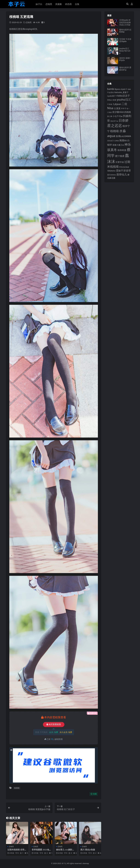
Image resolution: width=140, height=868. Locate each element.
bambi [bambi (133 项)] (111, 89)
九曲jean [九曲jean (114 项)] (117, 104)
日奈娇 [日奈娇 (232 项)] (124, 120)
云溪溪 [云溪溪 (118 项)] (117, 108)
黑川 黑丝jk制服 (88, 849)
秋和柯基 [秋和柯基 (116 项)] (122, 150)
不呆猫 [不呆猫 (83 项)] (110, 104)
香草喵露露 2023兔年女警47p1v (41, 851)
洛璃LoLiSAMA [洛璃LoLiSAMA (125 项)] (123, 136)
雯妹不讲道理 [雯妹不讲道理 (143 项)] (123, 170)
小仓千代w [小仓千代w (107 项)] (118, 116)
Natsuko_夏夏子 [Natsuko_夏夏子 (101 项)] (121, 92)
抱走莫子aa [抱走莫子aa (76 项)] (114, 121)
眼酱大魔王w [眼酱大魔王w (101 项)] (118, 145)
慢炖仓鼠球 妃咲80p (125, 31)
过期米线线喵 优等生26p (17, 851)
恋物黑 (29, 22)
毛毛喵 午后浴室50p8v (125, 40)
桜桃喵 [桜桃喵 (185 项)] (115, 131)
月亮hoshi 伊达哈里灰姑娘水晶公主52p (125, 22)
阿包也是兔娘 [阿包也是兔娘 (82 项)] (124, 167)
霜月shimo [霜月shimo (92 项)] (112, 175)
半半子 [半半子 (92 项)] (124, 108)
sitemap (86, 863)
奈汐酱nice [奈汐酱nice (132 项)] (118, 112)
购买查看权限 (54, 724)
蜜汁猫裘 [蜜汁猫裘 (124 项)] (120, 156)
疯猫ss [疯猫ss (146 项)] (123, 140)
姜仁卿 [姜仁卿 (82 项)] (110, 116)
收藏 (94, 794)
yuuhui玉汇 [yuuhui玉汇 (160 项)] (124, 100)
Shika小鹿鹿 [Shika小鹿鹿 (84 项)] (112, 100)
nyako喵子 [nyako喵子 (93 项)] (111, 96)
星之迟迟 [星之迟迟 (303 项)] (115, 125)
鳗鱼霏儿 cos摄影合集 (65, 851)
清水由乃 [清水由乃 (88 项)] (110, 141)
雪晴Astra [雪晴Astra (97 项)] (111, 171)
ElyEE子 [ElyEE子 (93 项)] (124, 89)
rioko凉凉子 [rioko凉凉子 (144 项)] (123, 96)
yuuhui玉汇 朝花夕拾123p (125, 51)
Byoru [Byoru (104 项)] (118, 89)
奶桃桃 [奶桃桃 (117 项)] (128, 112)
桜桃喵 (17, 788)
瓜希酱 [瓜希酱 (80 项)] (117, 141)
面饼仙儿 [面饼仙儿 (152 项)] (122, 174)
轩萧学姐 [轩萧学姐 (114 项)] (120, 162)
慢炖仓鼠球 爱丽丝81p (125, 69)
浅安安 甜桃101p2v (125, 59)
